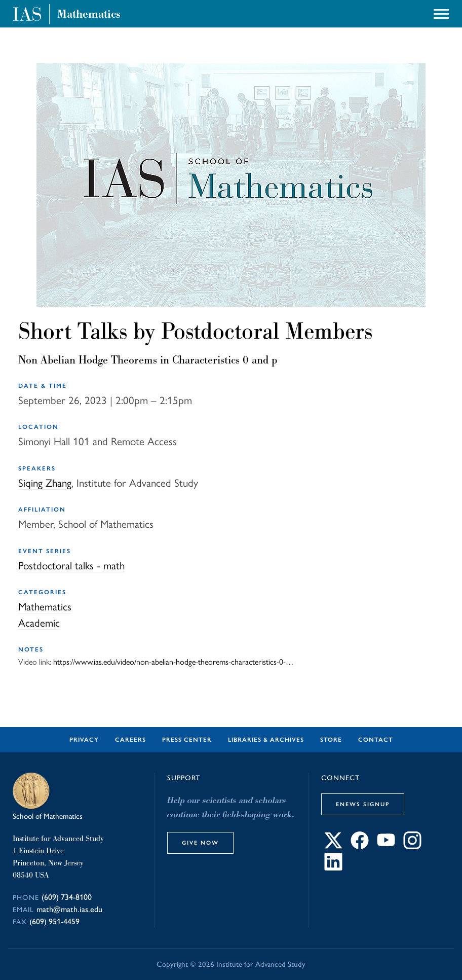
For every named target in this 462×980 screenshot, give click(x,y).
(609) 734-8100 (67, 897)
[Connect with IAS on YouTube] (386, 846)
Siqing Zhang (45, 483)
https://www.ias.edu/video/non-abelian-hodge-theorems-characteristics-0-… (174, 662)
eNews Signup (363, 804)
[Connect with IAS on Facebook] (360, 846)
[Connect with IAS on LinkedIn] (333, 868)
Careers (130, 740)
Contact (376, 740)
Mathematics (89, 14)
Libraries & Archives (266, 740)
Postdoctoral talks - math (71, 566)
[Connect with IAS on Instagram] (412, 846)
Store (331, 740)
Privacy (84, 740)
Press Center (187, 740)
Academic (39, 623)
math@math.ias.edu (69, 909)
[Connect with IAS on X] (333, 846)
